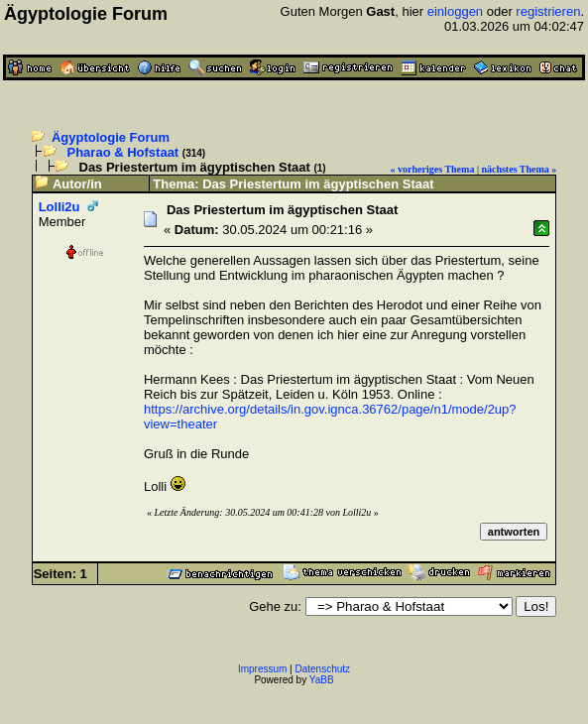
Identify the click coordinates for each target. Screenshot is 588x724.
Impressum (262, 669)
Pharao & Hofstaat (123, 152)
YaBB (322, 680)
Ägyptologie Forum (111, 137)
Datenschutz (323, 669)
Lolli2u (59, 207)
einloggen (455, 11)
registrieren (548, 11)
